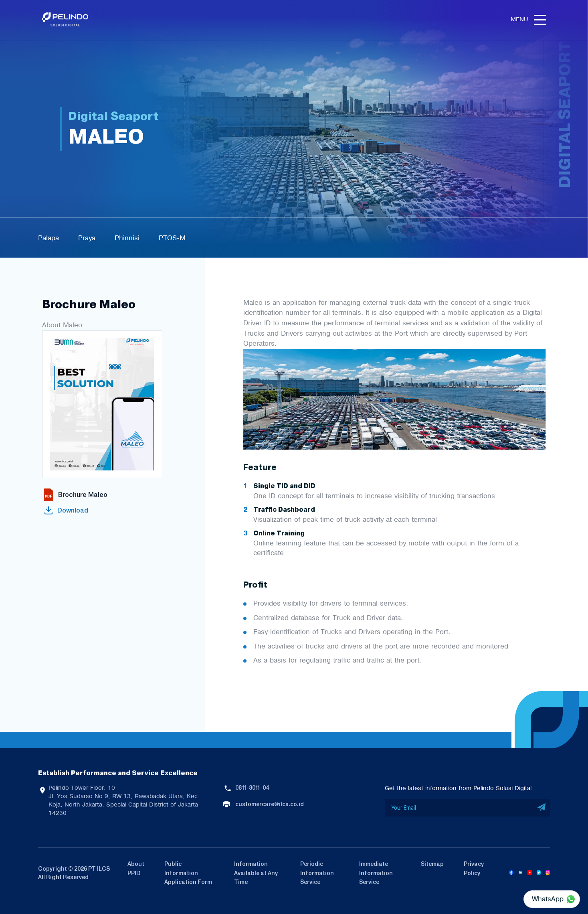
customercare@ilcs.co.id (270, 804)
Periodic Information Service (317, 873)
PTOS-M (172, 238)
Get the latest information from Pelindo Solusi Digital (458, 788)
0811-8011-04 (252, 788)
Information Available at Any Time (256, 873)
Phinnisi (127, 238)
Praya (87, 238)
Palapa (48, 238)
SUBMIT (542, 808)
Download (73, 510)
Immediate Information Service (376, 873)
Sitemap (432, 864)
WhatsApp (548, 899)
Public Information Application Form (188, 873)
